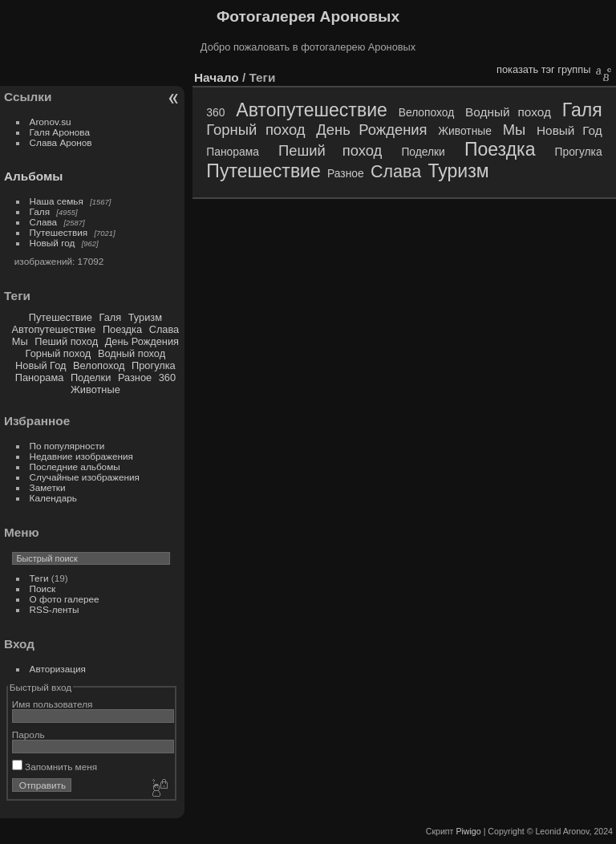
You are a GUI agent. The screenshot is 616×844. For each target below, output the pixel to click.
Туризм (145, 317)
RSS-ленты (55, 609)
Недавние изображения (81, 456)
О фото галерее (65, 599)
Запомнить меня (55, 767)
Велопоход (99, 365)
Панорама (40, 377)
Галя (40, 211)
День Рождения (142, 341)
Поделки (91, 377)
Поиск (43, 588)
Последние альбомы (75, 467)
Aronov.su (51, 122)
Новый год (53, 243)
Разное (135, 377)
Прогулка (154, 365)
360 (167, 377)
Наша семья (57, 201)
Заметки (48, 487)
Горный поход (59, 353)
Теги (39, 578)
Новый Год (41, 365)
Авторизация (58, 669)
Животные (95, 390)
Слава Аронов (61, 142)
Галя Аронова (60, 132)
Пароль (28, 734)
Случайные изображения (85, 477)
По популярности (67, 446)
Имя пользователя (53, 704)
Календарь (53, 498)
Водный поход (132, 353)
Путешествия (59, 232)
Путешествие (61, 317)
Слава (44, 222)
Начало (217, 77)
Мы (20, 341)
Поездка (122, 329)
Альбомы (33, 176)
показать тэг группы (543, 69)
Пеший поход (66, 341)
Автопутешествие (54, 329)
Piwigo (468, 831)
